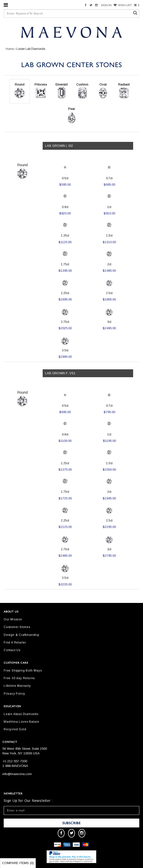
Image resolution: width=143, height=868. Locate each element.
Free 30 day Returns (19, 678)
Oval (103, 91)
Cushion (82, 91)
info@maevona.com (17, 774)
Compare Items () (18, 863)
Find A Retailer (15, 643)
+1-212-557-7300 (15, 761)
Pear (71, 115)
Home (10, 49)
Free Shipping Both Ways (23, 671)
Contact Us (12, 650)
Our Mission (13, 619)
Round (20, 91)
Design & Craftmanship (21, 635)
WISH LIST (123, 5)
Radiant (124, 91)
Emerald (62, 91)
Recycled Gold (15, 729)
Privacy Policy (14, 694)
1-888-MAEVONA (15, 766)
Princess (41, 91)
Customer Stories (17, 627)
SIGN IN (106, 5)
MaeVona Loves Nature (21, 722)
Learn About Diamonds (21, 714)
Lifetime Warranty (17, 686)
